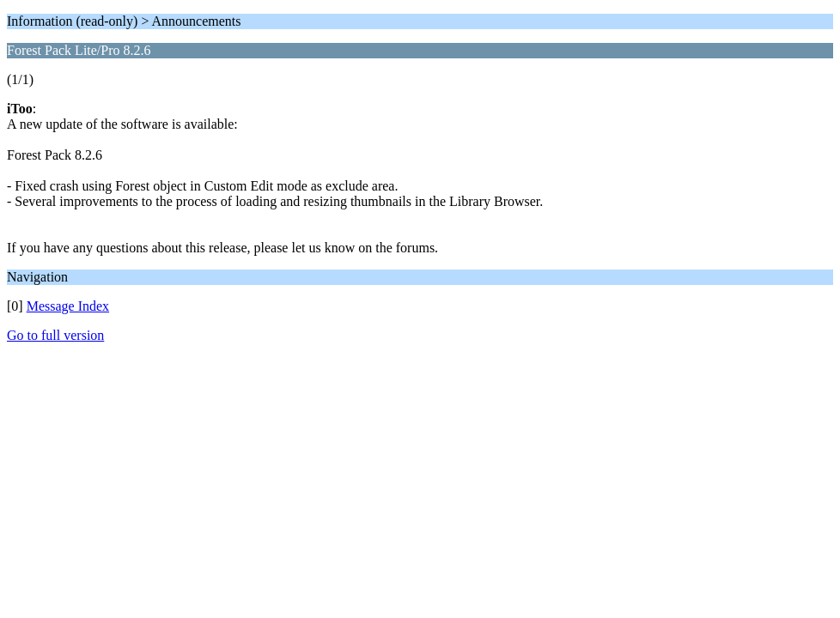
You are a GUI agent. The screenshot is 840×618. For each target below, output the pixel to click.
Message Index (68, 306)
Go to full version (55, 335)
